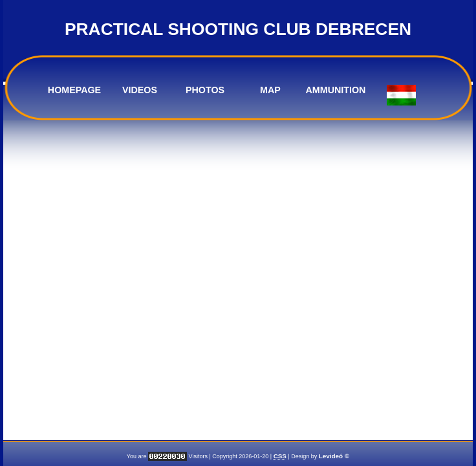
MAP (270, 90)
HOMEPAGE (74, 90)
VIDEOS (140, 90)
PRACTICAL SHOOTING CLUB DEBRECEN (238, 29)
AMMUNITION (336, 90)
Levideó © (334, 456)
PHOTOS (205, 90)
